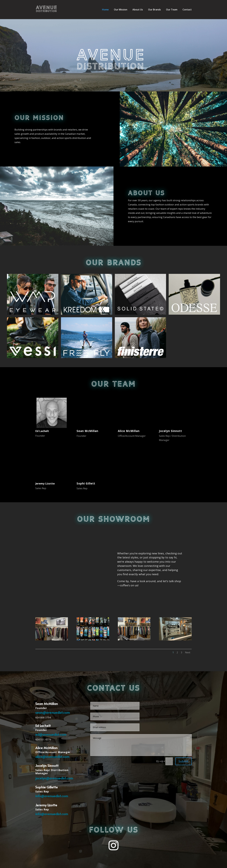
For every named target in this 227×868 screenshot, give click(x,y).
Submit (183, 761)
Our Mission (121, 10)
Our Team (172, 10)
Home (105, 10)
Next (188, 652)
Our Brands (154, 10)
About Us (138, 10)
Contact (187, 10)
